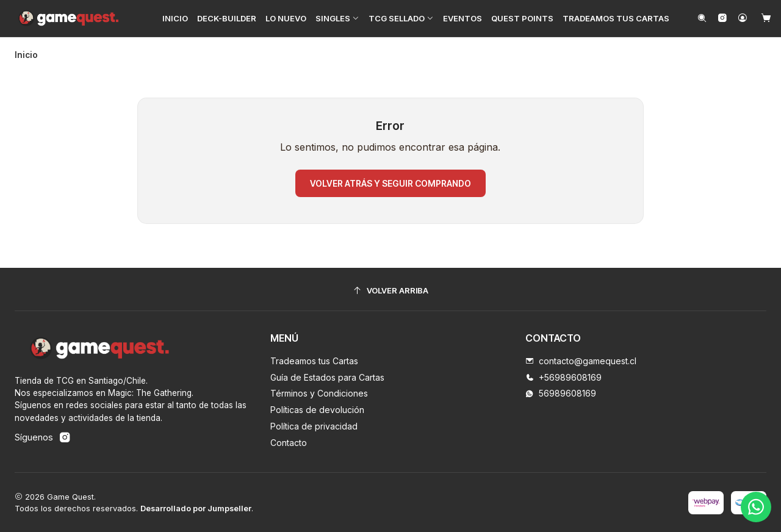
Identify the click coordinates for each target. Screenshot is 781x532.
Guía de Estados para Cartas (327, 376)
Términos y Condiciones (319, 393)
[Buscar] (702, 19)
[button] (337, 18)
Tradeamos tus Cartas (314, 360)
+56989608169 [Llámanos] (563, 376)
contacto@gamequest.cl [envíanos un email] (581, 360)
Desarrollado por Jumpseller (196, 508)
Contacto (289, 442)
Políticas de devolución (317, 409)
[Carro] (766, 19)
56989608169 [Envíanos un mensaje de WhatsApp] (561, 393)
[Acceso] (743, 19)
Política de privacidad (314, 426)
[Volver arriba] (390, 290)
